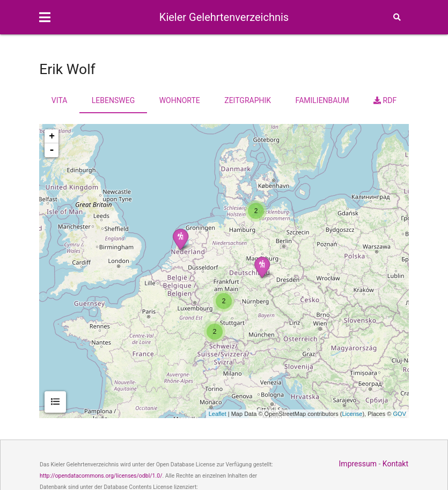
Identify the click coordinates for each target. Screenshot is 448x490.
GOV (399, 414)
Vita (59, 100)
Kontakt (395, 464)
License (352, 414)
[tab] (55, 402)
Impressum (358, 464)
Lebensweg (113, 100)
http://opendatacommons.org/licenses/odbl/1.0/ (101, 476)
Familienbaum (322, 100)
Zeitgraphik (248, 100)
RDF (385, 100)
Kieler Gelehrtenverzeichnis (224, 17)
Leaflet (218, 414)
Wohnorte (180, 100)
